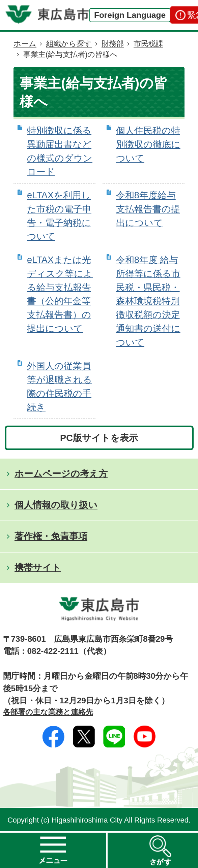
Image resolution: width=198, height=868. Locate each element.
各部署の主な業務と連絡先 (48, 712)
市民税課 (148, 44)
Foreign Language (130, 15)
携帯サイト (38, 567)
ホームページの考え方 (61, 474)
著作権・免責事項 (51, 536)
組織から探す (69, 44)
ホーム (25, 44)
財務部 (113, 44)
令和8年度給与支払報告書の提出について (148, 209)
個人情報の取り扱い (56, 505)
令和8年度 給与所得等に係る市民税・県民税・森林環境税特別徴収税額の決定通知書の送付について (148, 301)
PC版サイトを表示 (99, 438)
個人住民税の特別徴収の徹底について (148, 144)
